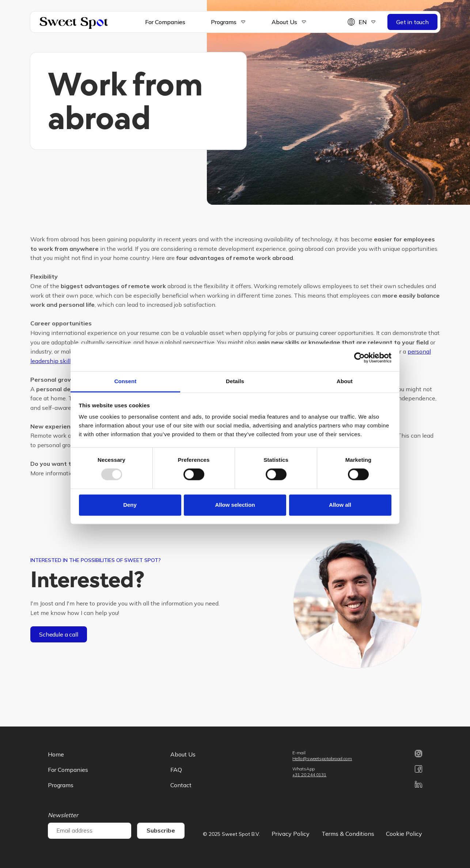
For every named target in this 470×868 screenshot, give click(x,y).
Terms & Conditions (348, 834)
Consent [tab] (126, 381)
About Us (183, 754)
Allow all (340, 505)
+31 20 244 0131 (309, 775)
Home (56, 754)
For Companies (165, 22)
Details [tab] (235, 381)
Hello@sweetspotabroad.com (322, 758)
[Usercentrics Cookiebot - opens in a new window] (359, 358)
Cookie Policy (404, 834)
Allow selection (235, 505)
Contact (181, 785)
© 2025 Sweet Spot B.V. (231, 834)
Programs (224, 22)
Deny (130, 505)
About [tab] (345, 381)
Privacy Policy (291, 834)
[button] (223, 22)
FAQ (176, 770)
